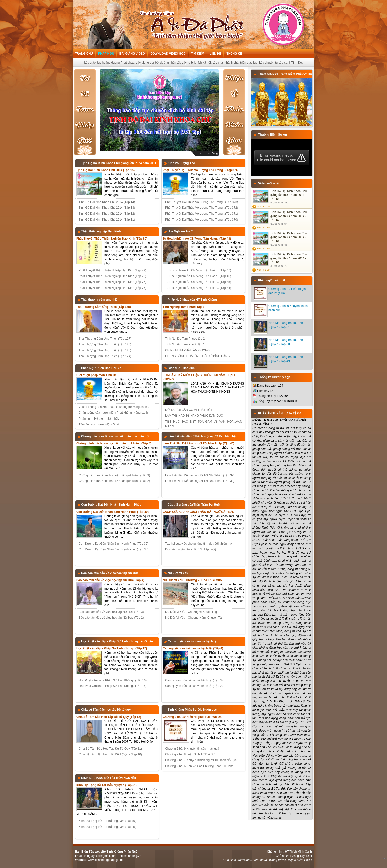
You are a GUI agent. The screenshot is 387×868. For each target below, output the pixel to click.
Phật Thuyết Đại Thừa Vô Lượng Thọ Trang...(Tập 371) (202, 214)
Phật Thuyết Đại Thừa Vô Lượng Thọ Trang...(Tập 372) (202, 208)
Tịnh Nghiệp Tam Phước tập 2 (185, 339)
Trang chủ (84, 54)
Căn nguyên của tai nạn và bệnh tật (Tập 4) (193, 648)
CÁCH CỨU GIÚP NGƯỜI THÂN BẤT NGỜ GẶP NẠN (199, 512)
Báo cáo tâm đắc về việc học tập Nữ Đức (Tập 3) (111, 612)
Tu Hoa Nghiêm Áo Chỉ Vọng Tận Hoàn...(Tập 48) (197, 239)
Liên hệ (215, 54)
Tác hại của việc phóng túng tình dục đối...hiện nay (199, 544)
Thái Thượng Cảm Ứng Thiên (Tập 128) (104, 307)
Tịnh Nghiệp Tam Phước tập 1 (185, 344)
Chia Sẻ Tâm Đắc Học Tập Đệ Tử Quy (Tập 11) (110, 749)
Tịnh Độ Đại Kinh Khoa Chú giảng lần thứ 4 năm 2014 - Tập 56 (289, 237)
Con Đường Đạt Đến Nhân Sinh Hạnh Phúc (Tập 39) (114, 544)
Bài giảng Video (132, 54)
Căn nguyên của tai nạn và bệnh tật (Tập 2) (194, 686)
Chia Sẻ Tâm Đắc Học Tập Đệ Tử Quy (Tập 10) (110, 754)
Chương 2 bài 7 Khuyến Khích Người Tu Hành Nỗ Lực (201, 760)
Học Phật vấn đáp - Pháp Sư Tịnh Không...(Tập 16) (113, 680)
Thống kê (234, 54)
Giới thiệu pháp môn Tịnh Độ (96, 375)
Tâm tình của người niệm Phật (99, 425)
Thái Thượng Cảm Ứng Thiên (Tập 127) (105, 339)
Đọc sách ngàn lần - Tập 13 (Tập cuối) (191, 549)
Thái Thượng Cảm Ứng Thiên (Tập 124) (105, 356)
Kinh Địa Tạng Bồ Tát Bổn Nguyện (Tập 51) (106, 785)
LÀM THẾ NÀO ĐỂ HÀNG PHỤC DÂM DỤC (194, 416)
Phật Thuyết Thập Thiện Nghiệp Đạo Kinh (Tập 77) (112, 282)
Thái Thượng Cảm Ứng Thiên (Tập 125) (105, 350)
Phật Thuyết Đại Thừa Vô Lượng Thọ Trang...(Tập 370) (202, 220)
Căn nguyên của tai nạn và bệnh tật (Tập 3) (194, 680)
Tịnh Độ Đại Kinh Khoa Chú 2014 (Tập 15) (105, 170)
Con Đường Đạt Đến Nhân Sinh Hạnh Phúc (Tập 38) (114, 549)
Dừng (215, 154)
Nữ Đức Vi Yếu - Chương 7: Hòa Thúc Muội (193, 580)
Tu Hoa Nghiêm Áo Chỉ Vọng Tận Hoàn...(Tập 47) (198, 270)
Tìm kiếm (198, 54)
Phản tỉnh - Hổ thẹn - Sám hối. (99, 419)
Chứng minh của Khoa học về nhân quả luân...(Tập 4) (114, 443)
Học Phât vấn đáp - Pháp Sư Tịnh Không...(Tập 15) (113, 686)
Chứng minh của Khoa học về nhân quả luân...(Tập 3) (114, 475)
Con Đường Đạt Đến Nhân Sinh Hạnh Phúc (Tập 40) (112, 512)
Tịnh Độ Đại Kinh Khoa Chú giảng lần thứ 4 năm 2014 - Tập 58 (289, 195)
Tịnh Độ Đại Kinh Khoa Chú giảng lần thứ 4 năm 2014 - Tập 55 (289, 258)
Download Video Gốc (168, 54)
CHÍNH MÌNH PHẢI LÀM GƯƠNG (187, 350)
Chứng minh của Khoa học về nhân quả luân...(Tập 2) (114, 481)
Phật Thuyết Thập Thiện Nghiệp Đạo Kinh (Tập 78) (112, 276)
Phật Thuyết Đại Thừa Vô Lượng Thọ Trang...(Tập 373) (202, 202)
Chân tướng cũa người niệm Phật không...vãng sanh (113, 413)
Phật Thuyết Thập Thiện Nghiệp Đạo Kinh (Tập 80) (112, 239)
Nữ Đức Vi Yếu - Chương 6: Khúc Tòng (191, 612)
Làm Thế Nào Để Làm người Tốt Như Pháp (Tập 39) (200, 475)
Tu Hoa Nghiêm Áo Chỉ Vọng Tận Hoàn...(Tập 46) (198, 276)
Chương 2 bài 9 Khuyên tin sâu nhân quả (192, 749)
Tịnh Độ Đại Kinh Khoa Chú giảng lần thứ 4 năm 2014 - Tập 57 (289, 216)
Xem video (263, 206)
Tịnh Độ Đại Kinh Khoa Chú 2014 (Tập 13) (107, 208)
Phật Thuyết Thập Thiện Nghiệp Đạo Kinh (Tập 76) (112, 288)
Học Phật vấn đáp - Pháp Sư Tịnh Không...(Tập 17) (112, 648)
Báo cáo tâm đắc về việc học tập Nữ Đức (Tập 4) (110, 580)
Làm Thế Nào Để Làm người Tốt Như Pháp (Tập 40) (198, 443)
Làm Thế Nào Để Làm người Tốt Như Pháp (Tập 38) (200, 481)
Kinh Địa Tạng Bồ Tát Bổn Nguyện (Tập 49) (108, 827)
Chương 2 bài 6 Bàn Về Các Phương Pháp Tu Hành (199, 766)
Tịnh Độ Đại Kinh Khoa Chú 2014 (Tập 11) (107, 220)
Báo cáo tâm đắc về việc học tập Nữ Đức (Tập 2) (111, 618)
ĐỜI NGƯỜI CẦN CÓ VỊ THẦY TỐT (189, 410)
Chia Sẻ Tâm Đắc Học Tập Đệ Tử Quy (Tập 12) (109, 717)
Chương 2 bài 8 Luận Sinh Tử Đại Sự (190, 754)
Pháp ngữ (106, 54)
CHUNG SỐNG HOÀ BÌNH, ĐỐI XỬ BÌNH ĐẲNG (197, 356)
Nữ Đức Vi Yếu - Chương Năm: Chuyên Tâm (195, 618)
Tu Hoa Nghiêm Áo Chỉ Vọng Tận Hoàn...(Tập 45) (198, 282)
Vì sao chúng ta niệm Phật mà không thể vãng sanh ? (114, 407)
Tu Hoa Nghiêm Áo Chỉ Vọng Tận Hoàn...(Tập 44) (198, 288)
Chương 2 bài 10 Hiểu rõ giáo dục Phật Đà (192, 717)
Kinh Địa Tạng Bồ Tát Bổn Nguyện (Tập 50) (108, 821)
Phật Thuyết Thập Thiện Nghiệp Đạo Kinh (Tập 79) (112, 270)
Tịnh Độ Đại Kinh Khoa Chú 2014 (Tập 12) (107, 214)
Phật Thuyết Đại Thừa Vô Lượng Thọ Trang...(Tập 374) (201, 170)
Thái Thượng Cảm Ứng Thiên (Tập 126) (105, 344)
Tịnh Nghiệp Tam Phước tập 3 (183, 307)
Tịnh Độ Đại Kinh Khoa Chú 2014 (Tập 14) (107, 202)
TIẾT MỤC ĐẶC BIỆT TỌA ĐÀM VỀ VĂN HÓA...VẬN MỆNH (204, 424)
